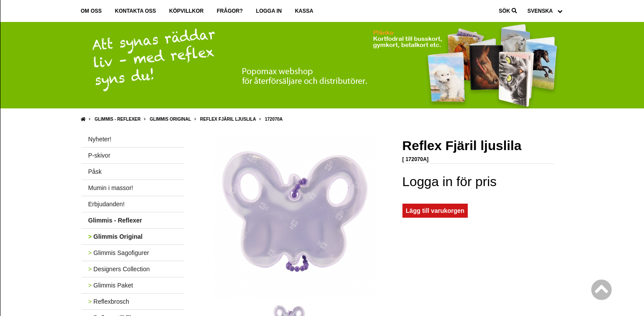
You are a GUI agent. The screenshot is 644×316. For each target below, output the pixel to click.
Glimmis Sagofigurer (119, 253)
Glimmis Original (170, 119)
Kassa (304, 11)
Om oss (91, 11)
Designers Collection (119, 269)
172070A (274, 119)
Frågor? (229, 11)
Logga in (269, 11)
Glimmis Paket (110, 285)
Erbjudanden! (106, 204)
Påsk (95, 172)
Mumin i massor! (111, 188)
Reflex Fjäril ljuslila (228, 119)
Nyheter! (100, 139)
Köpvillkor (187, 11)
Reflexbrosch (109, 302)
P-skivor (99, 155)
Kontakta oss (135, 11)
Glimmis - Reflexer (118, 119)
